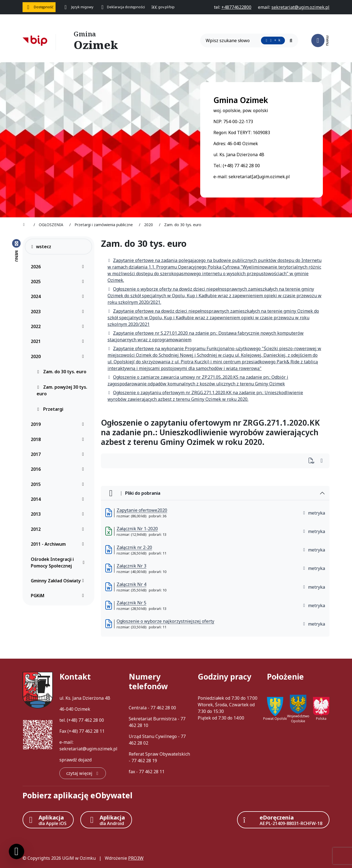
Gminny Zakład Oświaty (59, 581)
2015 (59, 484)
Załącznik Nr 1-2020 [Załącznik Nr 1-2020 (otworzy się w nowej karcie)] (137, 529)
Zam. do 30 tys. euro (61, 372)
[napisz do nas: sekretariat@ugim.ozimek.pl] (300, 7)
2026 (59, 267)
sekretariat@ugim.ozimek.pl (88, 749)
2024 (59, 296)
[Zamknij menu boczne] (16, 250)
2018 (59, 439)
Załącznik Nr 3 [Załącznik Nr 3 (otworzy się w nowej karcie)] (131, 566)
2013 (59, 514)
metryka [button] (314, 513)
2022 (59, 326)
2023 (59, 312)
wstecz (41, 247)
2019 (59, 424)
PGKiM (59, 596)
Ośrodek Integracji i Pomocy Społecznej (59, 563)
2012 (59, 529)
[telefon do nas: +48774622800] (236, 7)
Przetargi (50, 409)
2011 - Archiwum (59, 544)
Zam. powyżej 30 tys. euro (62, 390)
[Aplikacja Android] (106, 820)
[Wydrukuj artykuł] (313, 461)
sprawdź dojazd (75, 760)
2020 (59, 356)
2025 (59, 282)
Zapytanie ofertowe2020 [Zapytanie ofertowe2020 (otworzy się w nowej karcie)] (142, 510)
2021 (59, 341)
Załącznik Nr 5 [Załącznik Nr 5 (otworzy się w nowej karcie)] (131, 603)
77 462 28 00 (91, 720)
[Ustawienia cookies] (16, 851)
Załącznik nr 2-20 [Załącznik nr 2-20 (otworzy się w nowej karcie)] (134, 547)
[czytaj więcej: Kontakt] (83, 773)
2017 (59, 454)
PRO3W (136, 858)
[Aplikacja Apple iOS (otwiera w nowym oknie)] (48, 820)
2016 (59, 469)
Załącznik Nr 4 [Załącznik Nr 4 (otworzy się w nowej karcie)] (131, 584)
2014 (59, 499)
